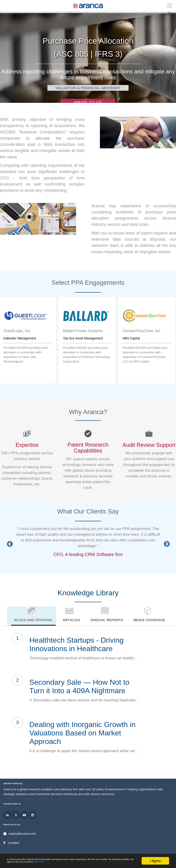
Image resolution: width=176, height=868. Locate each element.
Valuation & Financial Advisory (88, 88)
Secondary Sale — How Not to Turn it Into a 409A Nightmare (79, 686)
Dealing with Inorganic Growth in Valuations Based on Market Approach (82, 733)
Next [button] (166, 543)
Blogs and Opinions (33, 620)
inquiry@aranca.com (22, 834)
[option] (87, 340)
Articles (71, 620)
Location (14, 843)
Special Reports (107, 620)
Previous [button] (9, 543)
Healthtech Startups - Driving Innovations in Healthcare (76, 644)
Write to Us (88, 103)
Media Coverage (150, 620)
